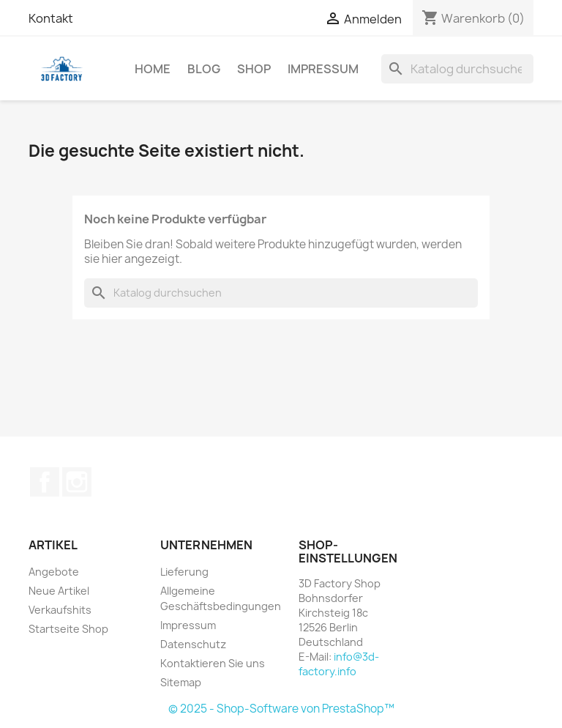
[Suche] (457, 69)
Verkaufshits (60, 610)
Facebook (45, 482)
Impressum (323, 69)
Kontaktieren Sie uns (213, 663)
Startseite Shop (68, 629)
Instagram (77, 482)
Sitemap (181, 682)
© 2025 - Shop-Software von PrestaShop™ (281, 709)
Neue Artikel (59, 591)
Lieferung (184, 572)
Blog (204, 69)
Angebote (54, 572)
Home (153, 69)
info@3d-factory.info (339, 664)
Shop (254, 69)
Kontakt (51, 18)
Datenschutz (193, 644)
